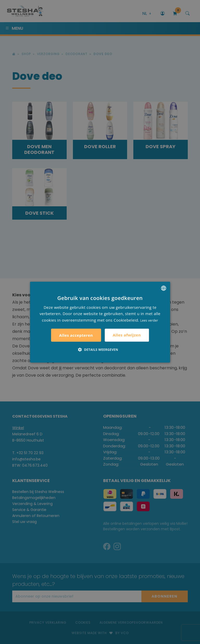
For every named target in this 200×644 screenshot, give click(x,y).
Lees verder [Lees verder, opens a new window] (149, 320)
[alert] (100, 322)
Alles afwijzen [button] (127, 335)
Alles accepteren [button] (76, 335)
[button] (100, 350)
